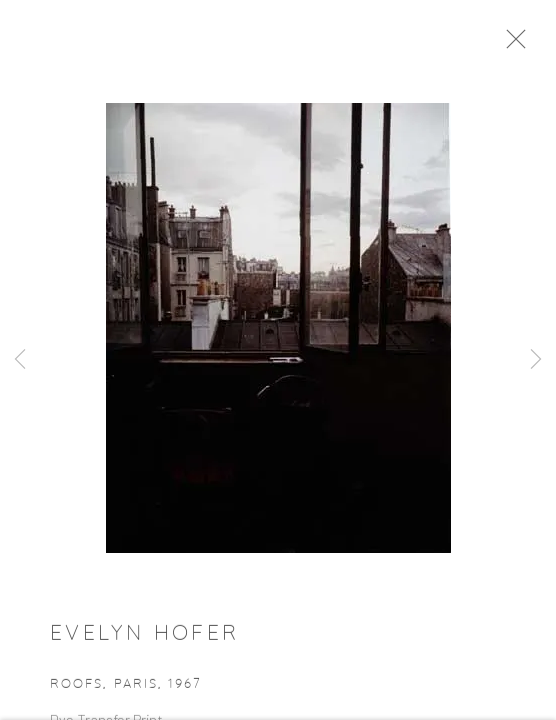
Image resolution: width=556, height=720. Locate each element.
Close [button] (522, 45)
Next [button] (536, 360)
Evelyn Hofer (144, 638)
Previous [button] (20, 360)
